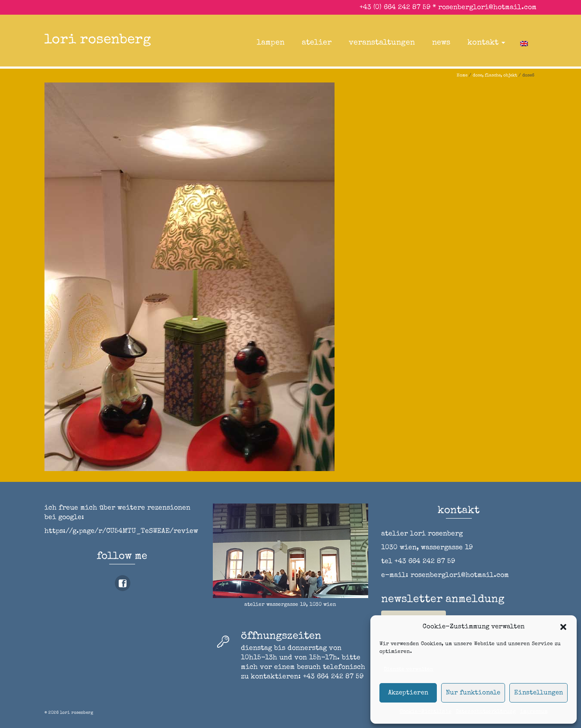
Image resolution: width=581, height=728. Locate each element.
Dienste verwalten (409, 670)
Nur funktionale (473, 693)
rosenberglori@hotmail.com (487, 8)
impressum (534, 712)
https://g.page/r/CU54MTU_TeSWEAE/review (121, 532)
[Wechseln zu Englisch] (524, 43)
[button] (563, 627)
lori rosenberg (98, 40)
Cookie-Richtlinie (426, 712)
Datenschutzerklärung (486, 712)
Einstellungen (538, 693)
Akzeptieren (408, 693)
